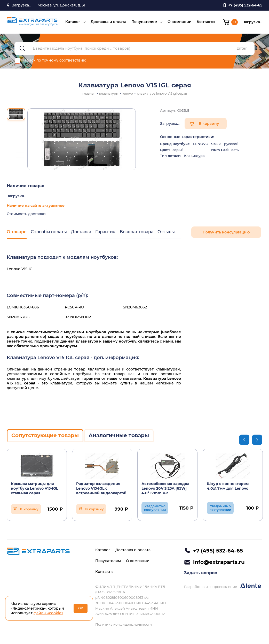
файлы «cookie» (48, 613)
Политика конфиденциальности (124, 624)
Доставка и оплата (108, 22)
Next (257, 440)
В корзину (209, 124)
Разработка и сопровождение (223, 586)
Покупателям (144, 22)
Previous (244, 440)
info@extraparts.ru (219, 562)
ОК (81, 608)
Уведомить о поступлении (155, 508)
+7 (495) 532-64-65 (218, 551)
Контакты (206, 22)
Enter (242, 49)
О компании (179, 22)
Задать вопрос (200, 573)
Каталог (73, 22)
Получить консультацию (226, 233)
